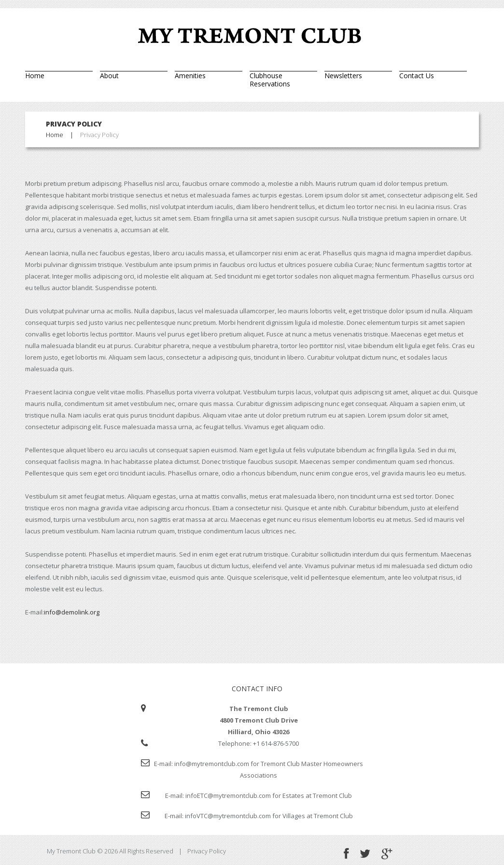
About (109, 75)
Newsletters (343, 75)
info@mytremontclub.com (212, 764)
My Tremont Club (71, 851)
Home (35, 75)
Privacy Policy (207, 851)
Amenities (190, 75)
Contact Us (417, 75)
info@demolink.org (72, 612)
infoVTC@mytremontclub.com (228, 816)
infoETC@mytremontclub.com (228, 795)
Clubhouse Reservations (270, 79)
